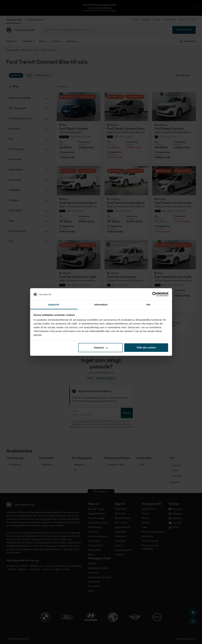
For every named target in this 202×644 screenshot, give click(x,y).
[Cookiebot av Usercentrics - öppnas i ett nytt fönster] (155, 294)
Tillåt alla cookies (146, 348)
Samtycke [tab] (54, 305)
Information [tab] (101, 305)
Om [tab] (148, 305)
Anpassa (101, 348)
